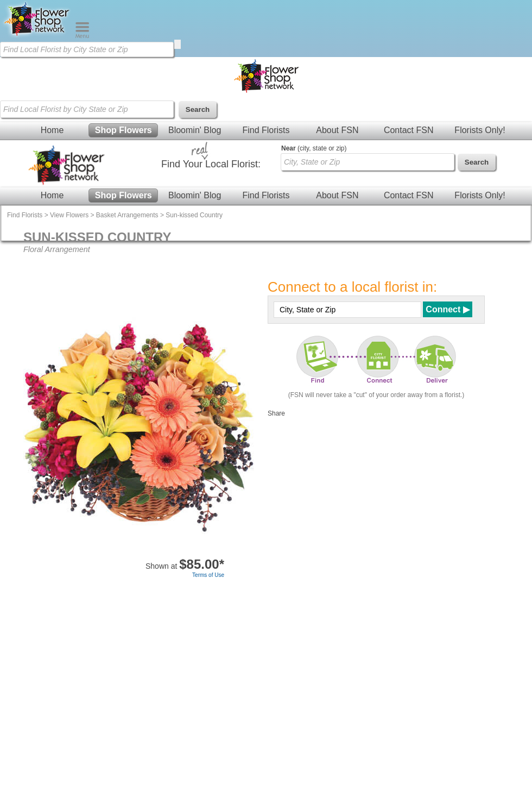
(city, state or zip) (314, 148)
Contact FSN (409, 130)
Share (276, 413)
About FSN (337, 130)
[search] (178, 44)
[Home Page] (37, 36)
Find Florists (266, 130)
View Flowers (69, 215)
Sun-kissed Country (194, 215)
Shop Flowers (123, 130)
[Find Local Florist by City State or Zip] (87, 49)
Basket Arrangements (127, 215)
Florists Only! (480, 130)
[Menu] (82, 36)
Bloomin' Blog (195, 130)
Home (52, 130)
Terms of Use (208, 575)
